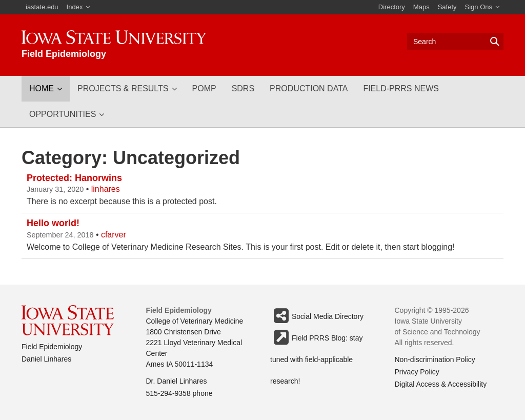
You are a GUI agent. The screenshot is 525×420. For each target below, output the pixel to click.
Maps (421, 7)
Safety (447, 7)
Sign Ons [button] (479, 7)
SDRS (243, 88)
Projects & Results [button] (123, 88)
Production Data (309, 88)
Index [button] (75, 7)
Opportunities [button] (63, 114)
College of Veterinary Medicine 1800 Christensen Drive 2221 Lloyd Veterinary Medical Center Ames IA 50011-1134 (195, 343)
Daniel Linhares (46, 359)
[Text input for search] (455, 42)
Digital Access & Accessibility (441, 384)
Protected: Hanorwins (74, 178)
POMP (204, 88)
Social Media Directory (317, 316)
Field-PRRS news (401, 88)
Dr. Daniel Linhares (177, 381)
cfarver (114, 235)
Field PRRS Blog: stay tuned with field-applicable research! (317, 337)
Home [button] (42, 88)
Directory (392, 7)
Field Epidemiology (52, 347)
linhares (106, 189)
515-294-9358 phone (179, 393)
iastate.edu (42, 7)
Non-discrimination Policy (435, 359)
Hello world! (53, 223)
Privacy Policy (417, 372)
